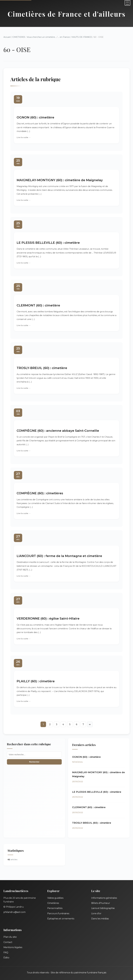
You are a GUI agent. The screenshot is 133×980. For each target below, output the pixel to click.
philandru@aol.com (14, 912)
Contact (8, 942)
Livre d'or (96, 913)
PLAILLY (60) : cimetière (36, 681)
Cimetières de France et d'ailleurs (67, 14)
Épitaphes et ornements (61, 919)
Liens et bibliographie (103, 908)
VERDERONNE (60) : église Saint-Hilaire (48, 618)
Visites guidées (55, 898)
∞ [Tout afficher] (90, 724)
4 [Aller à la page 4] (63, 724)
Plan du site (10, 937)
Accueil (7, 37)
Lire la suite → (24, 137)
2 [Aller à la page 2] (50, 724)
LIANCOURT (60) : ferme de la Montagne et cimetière (59, 556)
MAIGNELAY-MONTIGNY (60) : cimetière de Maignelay (60, 180)
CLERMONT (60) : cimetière (38, 305)
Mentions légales (13, 947)
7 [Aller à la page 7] (83, 724)
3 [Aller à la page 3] (57, 724)
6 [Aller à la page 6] (77, 724)
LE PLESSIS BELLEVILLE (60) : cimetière (48, 243)
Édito (6, 958)
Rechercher (34, 762)
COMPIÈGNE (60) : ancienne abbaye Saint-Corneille (58, 431)
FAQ (6, 952)
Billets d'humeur (101, 903)
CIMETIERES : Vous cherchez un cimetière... (34, 37)
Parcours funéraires (58, 913)
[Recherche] (34, 754)
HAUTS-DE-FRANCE (82, 37)
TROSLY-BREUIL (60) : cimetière (42, 368)
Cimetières (53, 903)
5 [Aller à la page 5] (70, 724)
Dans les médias (100, 919)
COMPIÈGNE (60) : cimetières (40, 493)
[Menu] (127, 3)
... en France (64, 37)
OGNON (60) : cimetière (35, 117)
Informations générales (104, 898)
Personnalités (55, 908)
